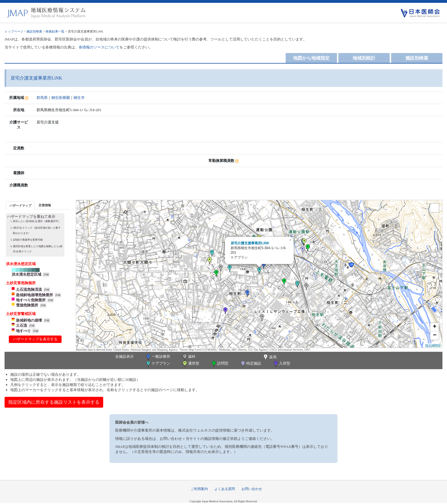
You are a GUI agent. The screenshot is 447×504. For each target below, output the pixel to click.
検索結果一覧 (55, 31)
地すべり (23, 331)
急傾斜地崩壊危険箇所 (34, 295)
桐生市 (79, 98)
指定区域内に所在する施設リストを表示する (54, 402)
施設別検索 (34, 31)
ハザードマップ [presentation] (20, 206)
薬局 (269, 357)
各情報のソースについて (99, 47)
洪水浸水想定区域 (27, 274)
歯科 (189, 357)
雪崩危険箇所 (27, 305)
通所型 (190, 364)
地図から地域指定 (311, 58)
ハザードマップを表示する (35, 339)
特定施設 (250, 364)
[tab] (20, 205)
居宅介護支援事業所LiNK (250, 243)
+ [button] (435, 327)
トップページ (14, 31)
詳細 (46, 275)
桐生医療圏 (61, 98)
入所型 (281, 364)
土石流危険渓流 (29, 289)
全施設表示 (124, 356)
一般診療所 (158, 357)
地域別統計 (364, 58)
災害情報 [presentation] (45, 205)
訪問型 (220, 364)
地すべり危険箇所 (31, 300)
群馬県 (42, 98)
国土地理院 (433, 346)
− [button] (435, 336)
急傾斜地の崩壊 (29, 320)
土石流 (22, 325)
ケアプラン (158, 364)
